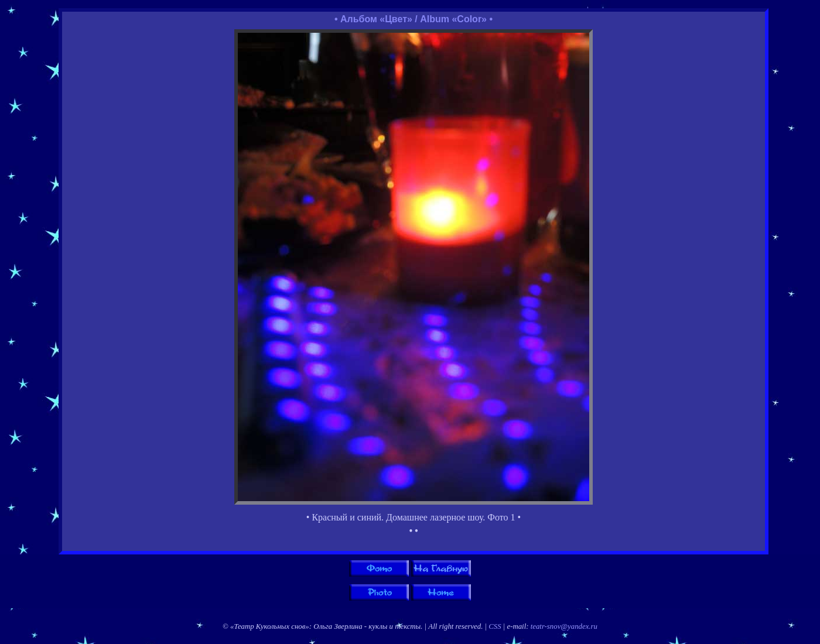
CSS (495, 626)
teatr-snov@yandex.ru (564, 626)
